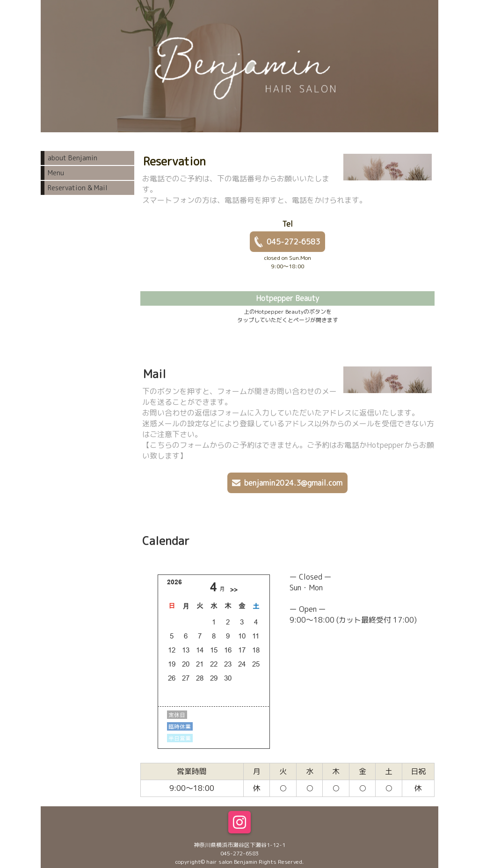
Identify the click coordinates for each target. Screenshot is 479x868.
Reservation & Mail (78, 188)
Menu (56, 173)
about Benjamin (73, 158)
